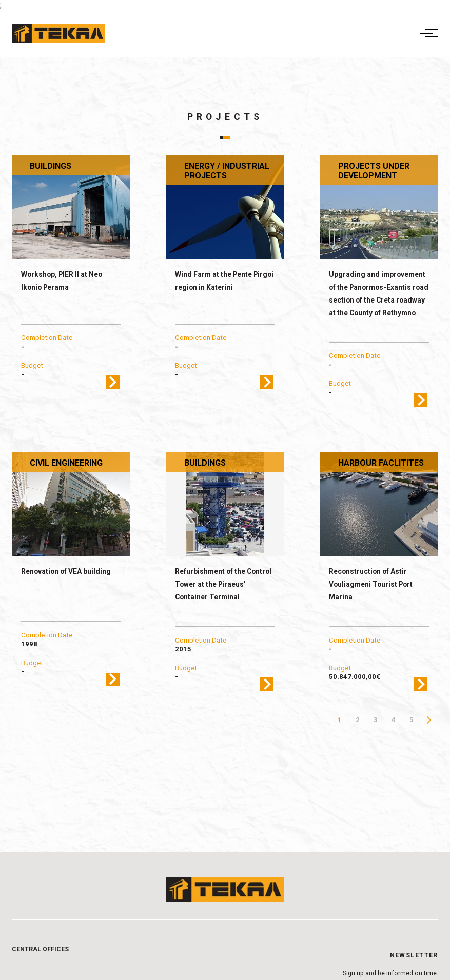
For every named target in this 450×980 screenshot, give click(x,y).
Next (429, 720)
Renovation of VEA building (66, 571)
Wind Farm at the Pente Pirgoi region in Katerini (224, 281)
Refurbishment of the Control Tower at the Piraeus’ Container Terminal (223, 584)
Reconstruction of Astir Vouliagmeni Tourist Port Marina (371, 584)
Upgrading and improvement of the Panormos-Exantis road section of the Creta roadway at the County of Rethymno (379, 294)
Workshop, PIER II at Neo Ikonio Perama (62, 281)
